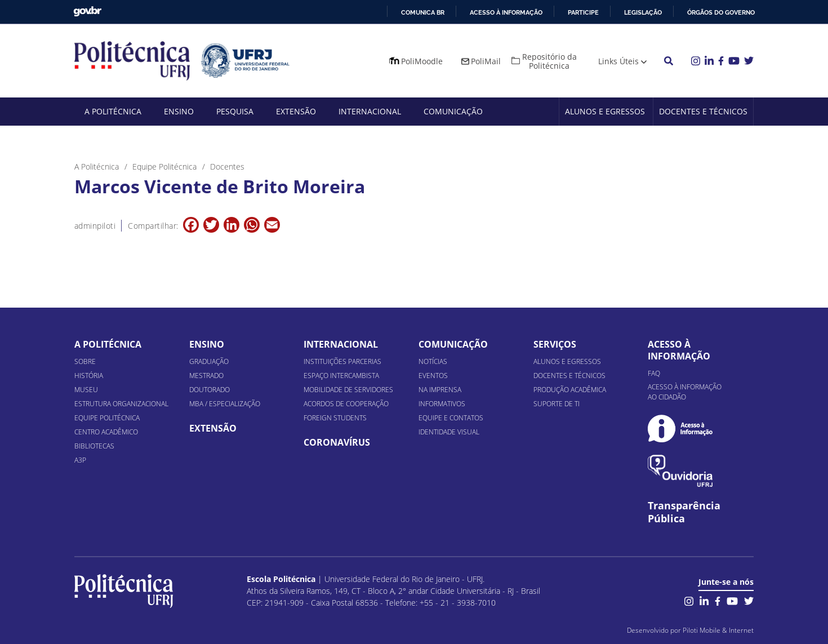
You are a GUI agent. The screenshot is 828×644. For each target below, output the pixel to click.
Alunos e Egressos (605, 111)
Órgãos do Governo (721, 12)
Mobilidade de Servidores (348, 390)
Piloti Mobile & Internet (718, 630)
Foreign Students (335, 418)
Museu (86, 390)
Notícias (433, 361)
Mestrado (206, 376)
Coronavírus (337, 442)
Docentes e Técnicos (703, 111)
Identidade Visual (449, 432)
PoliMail (486, 61)
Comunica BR (423, 12)
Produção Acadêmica (570, 390)
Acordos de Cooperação (346, 404)
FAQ (654, 373)
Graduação (209, 361)
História (89, 376)
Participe (583, 12)
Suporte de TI (557, 404)
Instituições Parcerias (342, 361)
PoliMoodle (422, 61)
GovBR (87, 12)
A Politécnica (113, 111)
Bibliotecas (94, 446)
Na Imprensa (440, 390)
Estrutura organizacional (121, 404)
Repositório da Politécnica (549, 61)
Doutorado (210, 390)
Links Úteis (618, 61)
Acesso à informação (506, 12)
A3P (80, 460)
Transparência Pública (684, 512)
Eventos (433, 376)
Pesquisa (235, 111)
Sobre (85, 361)
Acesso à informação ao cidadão (685, 392)
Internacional (370, 111)
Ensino (179, 111)
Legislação (643, 12)
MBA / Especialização (225, 404)
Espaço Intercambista (341, 376)
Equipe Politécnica (107, 418)
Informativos (442, 404)
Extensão (296, 111)
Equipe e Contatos (451, 418)
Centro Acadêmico (106, 432)
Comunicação (453, 111)
